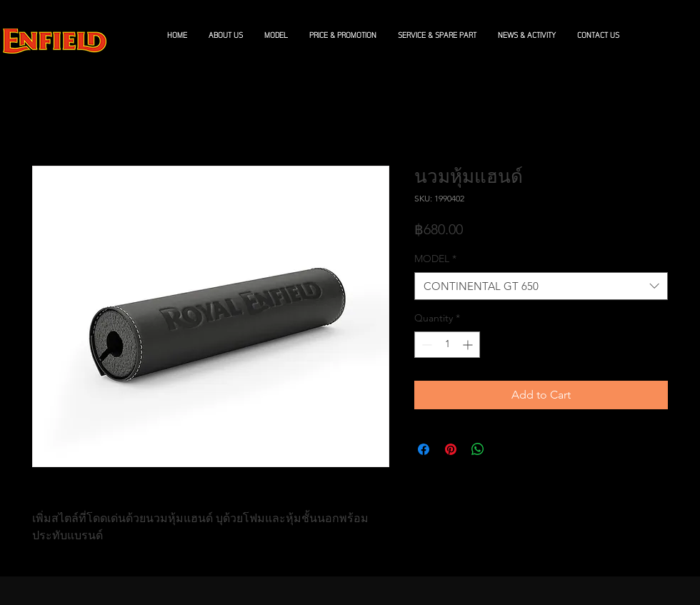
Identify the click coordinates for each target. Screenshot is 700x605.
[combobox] (541, 286)
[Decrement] (425, 345)
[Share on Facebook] (424, 449)
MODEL (435, 259)
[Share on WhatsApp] (478, 449)
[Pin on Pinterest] (451, 449)
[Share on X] (505, 449)
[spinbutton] (447, 345)
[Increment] (469, 345)
